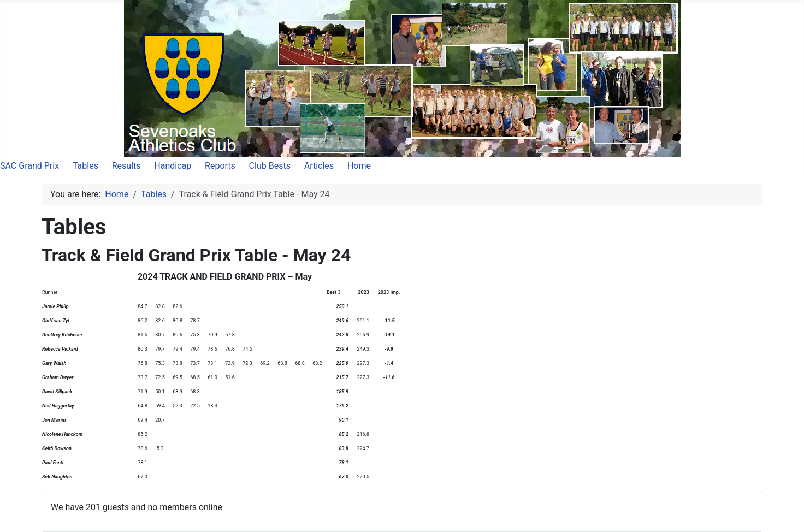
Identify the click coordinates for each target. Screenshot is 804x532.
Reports (220, 166)
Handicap (173, 166)
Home (359, 166)
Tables (85, 166)
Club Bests (270, 166)
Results (126, 166)
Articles (319, 166)
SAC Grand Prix (29, 166)
